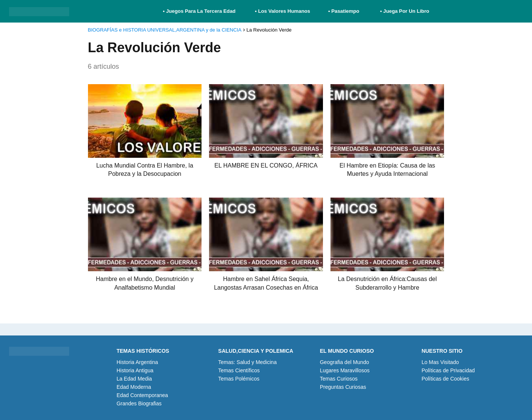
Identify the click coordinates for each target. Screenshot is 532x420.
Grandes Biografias (139, 403)
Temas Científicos (239, 370)
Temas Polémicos (239, 379)
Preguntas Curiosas (343, 387)
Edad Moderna (134, 387)
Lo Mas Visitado (440, 362)
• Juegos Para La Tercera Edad (200, 11)
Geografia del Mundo (345, 362)
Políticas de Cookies (445, 379)
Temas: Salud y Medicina (247, 362)
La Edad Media (134, 379)
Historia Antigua (135, 370)
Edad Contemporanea (142, 395)
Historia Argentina (137, 362)
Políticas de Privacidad (448, 370)
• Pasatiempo (344, 11)
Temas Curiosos (339, 379)
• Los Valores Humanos (283, 11)
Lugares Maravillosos (345, 370)
